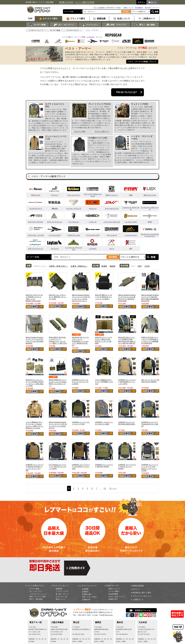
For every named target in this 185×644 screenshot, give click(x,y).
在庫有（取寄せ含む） (59, 266)
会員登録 (102, 8)
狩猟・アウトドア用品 (38, 597)
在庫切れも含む (40, 266)
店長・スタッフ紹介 (89, 597)
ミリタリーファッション (38, 594)
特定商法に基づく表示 (142, 593)
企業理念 (85, 592)
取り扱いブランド (62, 594)
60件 (140, 266)
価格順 (113, 266)
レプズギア (91, 37)
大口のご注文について (117, 597)
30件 (133, 266)
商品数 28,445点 (66, 2)
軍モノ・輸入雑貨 (145, 25)
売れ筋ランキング (152, 8)
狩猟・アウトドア (116, 25)
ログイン (136, 589)
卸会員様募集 (113, 594)
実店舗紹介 (139, 8)
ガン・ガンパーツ (64, 25)
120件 (147, 266)
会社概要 (85, 589)
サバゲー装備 (37, 25)
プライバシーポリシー (142, 596)
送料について (128, 8)
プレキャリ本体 (80, 131)
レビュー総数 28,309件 (85, 2)
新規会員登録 (138, 586)
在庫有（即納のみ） (79, 266)
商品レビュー (61, 599)
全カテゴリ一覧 (61, 597)
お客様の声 (86, 600)
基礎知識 (59, 589)
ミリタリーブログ (62, 591)
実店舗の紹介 (87, 594)
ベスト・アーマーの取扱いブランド (142, 62)
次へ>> (113, 488)
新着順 (104, 266)
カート (154, 2)
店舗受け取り (113, 599)
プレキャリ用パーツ (102, 131)
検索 (157, 12)
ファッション (90, 25)
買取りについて (114, 589)
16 (105, 488)
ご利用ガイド (138, 600)
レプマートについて (88, 586)
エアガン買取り (114, 591)
